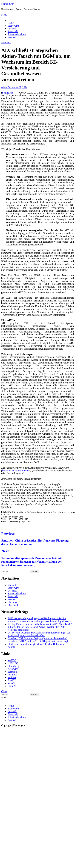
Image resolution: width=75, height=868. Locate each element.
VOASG (12, 685)
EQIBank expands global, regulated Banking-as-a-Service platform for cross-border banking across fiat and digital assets (39, 622)
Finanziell (13, 31)
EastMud (12, 674)
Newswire (13, 671)
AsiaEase (12, 677)
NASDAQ (13, 666)
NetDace (12, 680)
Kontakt (12, 37)
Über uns (12, 604)
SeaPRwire (13, 26)
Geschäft (12, 29)
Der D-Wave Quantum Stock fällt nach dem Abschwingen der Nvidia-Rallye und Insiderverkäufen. (39, 636)
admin (4, 87)
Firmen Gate (8, 4)
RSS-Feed (13, 607)
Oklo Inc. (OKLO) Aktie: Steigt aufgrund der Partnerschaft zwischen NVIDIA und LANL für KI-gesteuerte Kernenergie (38, 642)
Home (11, 23)
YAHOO (12, 663)
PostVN (12, 683)
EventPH (12, 688)
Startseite (12, 587)
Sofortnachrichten (17, 34)
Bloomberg (13, 668)
